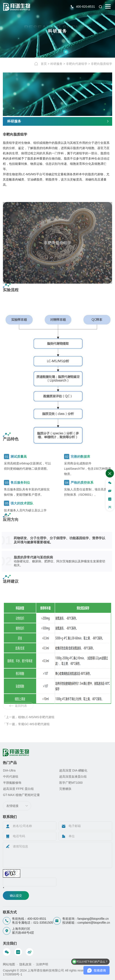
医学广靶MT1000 (71, 783)
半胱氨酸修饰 (12, 783)
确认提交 (16, 896)
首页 (44, 64)
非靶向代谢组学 (77, 64)
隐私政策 (25, 964)
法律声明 (42, 964)
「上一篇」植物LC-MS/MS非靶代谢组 (29, 729)
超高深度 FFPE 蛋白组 (19, 789)
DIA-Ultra (9, 770)
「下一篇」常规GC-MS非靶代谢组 (26, 736)
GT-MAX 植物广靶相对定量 (22, 795)
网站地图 (9, 964)
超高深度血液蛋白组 (73, 777)
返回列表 (18, 718)
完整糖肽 (65, 789)
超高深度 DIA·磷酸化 (73, 770)
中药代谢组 (11, 777)
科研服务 (56, 64)
